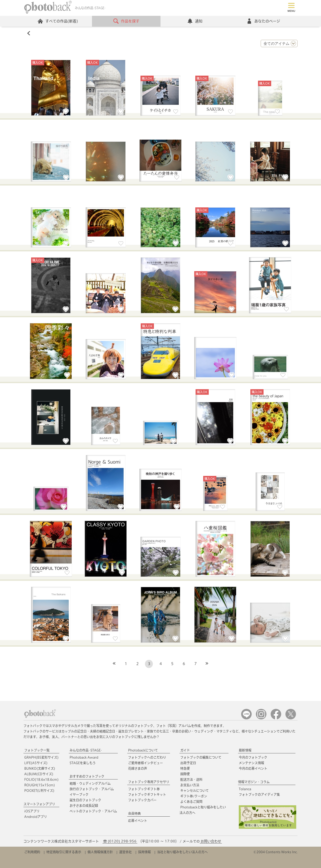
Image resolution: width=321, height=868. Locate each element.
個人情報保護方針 (100, 852)
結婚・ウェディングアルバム (90, 783)
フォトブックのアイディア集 (259, 794)
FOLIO (41, 779)
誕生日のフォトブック (85, 800)
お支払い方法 (190, 785)
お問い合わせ (211, 841)
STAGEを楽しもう (83, 763)
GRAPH (41, 757)
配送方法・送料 (191, 779)
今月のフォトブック (253, 757)
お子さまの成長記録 (84, 806)
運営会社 (125, 852)
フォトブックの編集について (201, 757)
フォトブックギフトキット (147, 794)
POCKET (39, 791)
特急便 (185, 768)
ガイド (185, 750)
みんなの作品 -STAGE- (86, 750)
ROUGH (40, 785)
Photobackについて (143, 750)
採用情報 (144, 852)
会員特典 (134, 813)
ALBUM (39, 774)
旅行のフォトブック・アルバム (92, 789)
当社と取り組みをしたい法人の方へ (182, 852)
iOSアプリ (32, 811)
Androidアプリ (36, 817)
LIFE (36, 763)
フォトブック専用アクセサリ (149, 782)
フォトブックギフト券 (144, 789)
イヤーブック (79, 794)
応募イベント (138, 821)
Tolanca (245, 789)
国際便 (185, 774)
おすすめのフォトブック (87, 776)
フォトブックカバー (142, 800)
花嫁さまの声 (138, 768)
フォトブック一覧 (37, 750)
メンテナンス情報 (251, 763)
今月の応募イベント (253, 768)
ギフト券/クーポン (194, 796)
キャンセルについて (194, 791)
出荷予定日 (188, 763)
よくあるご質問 (191, 802)
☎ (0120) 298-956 (120, 841)
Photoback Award (84, 757)
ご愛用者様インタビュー (145, 763)
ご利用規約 (32, 852)
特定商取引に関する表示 (64, 852)
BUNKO (40, 768)
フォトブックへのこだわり (147, 757)
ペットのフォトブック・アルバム (93, 811)
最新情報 (245, 750)
